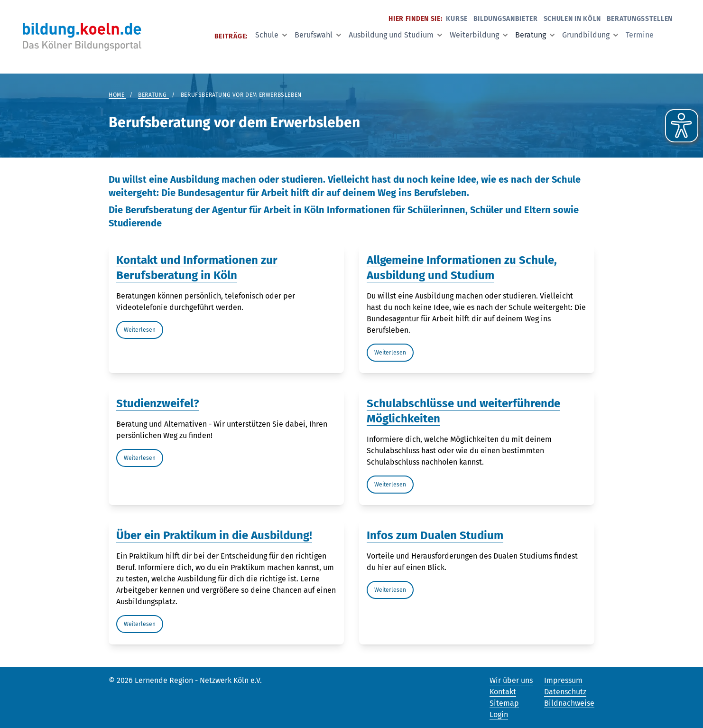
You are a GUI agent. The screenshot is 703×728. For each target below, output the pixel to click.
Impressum (563, 680)
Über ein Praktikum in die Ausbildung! (214, 535)
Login (499, 714)
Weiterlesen (140, 330)
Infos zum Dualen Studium (435, 535)
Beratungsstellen (640, 19)
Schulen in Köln (573, 19)
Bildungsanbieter (506, 19)
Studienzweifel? (158, 403)
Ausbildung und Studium (395, 35)
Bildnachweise (569, 703)
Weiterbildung (479, 35)
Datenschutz (565, 692)
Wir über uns (511, 680)
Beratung (535, 35)
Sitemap (504, 703)
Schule (271, 35)
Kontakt (503, 692)
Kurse (457, 19)
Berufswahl (318, 35)
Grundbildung (590, 35)
